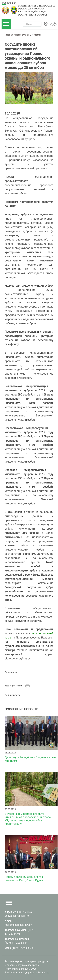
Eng (9, 3)
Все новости (13, 695)
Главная (9, 35)
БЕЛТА (45, 973)
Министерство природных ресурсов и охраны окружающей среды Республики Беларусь (37, 10)
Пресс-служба (22, 35)
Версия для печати (13, 686)
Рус (4, 3)
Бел (14, 3)
